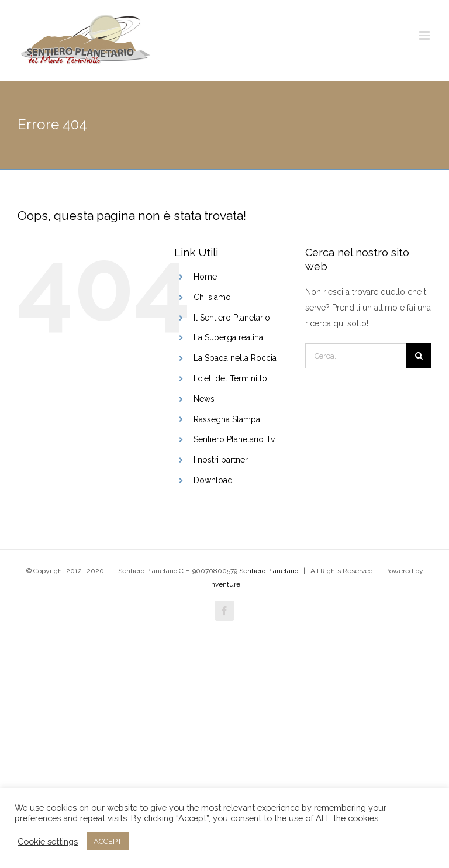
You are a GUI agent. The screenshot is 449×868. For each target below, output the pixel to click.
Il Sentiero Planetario (232, 318)
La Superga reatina (228, 337)
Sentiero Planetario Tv (234, 439)
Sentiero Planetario (269, 571)
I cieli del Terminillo (230, 378)
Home (205, 277)
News (204, 399)
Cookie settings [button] (48, 841)
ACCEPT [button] (108, 841)
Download (213, 480)
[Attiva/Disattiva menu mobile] (425, 35)
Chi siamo (212, 297)
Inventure (225, 584)
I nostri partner (221, 460)
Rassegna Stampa (227, 419)
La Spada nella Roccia (235, 358)
